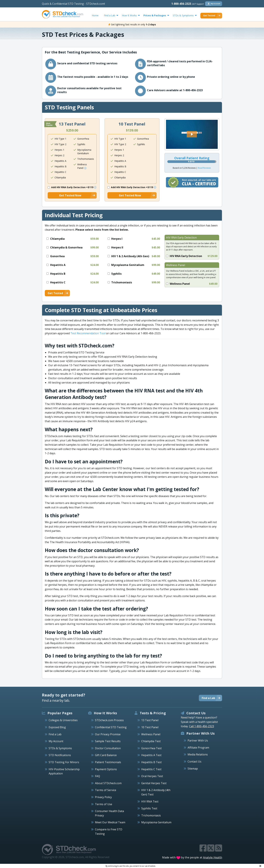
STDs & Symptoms (60, 748)
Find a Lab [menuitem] (110, 15)
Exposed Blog (57, 727)
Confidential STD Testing (111, 727)
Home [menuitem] (95, 15)
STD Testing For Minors (64, 762)
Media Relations (198, 754)
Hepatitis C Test (151, 769)
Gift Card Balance (106, 755)
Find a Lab (55, 734)
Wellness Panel (151, 734)
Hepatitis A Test (151, 755)
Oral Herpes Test (152, 776)
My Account (56, 741)
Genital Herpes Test (154, 783)
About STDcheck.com (108, 783)
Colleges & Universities (63, 720)
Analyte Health (213, 857)
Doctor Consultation (108, 748)
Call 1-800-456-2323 (202, 726)
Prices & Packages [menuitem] (155, 15)
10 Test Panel (150, 727)
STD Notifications (60, 755)
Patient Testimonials (108, 762)
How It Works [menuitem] (129, 15)
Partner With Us (198, 740)
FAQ (97, 776)
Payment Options (106, 769)
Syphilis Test (149, 808)
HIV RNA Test (150, 801)
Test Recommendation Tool (88, 333)
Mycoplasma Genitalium (156, 822)
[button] (192, 134)
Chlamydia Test (151, 741)
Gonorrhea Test (151, 748)
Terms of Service (106, 790)
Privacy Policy (103, 797)
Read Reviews (204, 168)
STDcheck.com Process (109, 720)
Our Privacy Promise (108, 734)
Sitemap (193, 769)
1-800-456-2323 (188, 4)
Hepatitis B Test (151, 762)
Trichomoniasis (151, 815)
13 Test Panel (150, 720)
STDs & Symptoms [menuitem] (183, 15)
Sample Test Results (108, 741)
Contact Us (194, 761)
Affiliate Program (198, 748)
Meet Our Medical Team (110, 822)
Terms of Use (104, 804)
